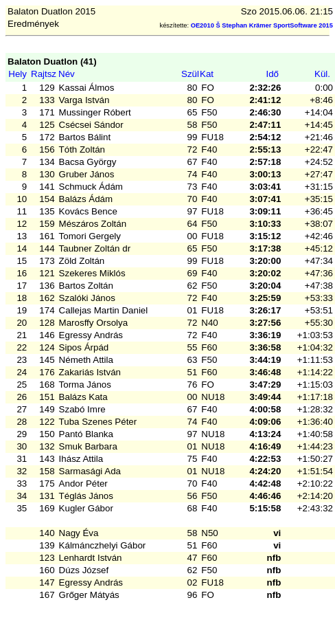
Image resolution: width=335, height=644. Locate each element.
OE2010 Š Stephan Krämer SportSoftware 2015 (262, 25)
